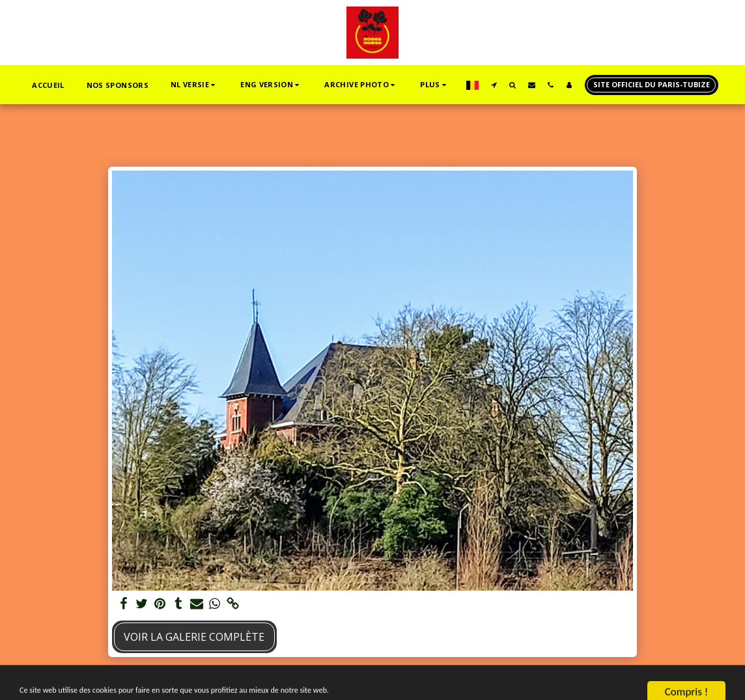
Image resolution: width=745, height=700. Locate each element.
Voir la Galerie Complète (194, 637)
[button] (194, 85)
